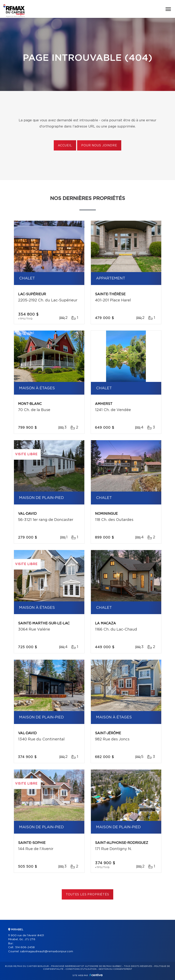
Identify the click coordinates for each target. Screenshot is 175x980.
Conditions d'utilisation (81, 969)
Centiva (96, 975)
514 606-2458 (25, 947)
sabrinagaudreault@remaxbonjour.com (47, 952)
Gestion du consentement (115, 969)
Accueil (65, 146)
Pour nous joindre (99, 146)
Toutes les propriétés (87, 895)
